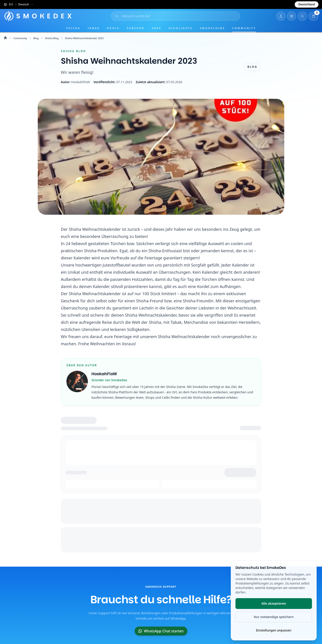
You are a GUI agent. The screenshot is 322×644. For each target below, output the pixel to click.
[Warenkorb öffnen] (314, 16)
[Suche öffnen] (176, 16)
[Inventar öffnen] (292, 16)
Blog (36, 38)
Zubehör (136, 28)
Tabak (94, 28)
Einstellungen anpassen (274, 630)
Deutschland (307, 4)
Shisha (73, 28)
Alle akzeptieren (274, 603)
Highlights (181, 28)
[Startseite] (40, 16)
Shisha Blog (52, 38)
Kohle (113, 28)
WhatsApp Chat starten (161, 631)
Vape (157, 28)
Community (244, 28)
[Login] (281, 16)
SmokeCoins (213, 28)
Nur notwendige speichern (274, 617)
